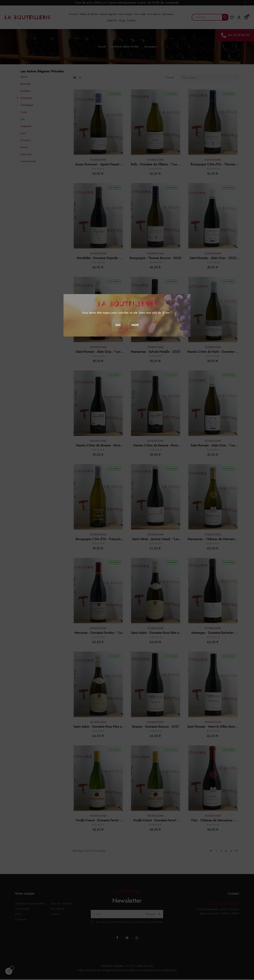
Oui (118, 325)
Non (135, 325)
